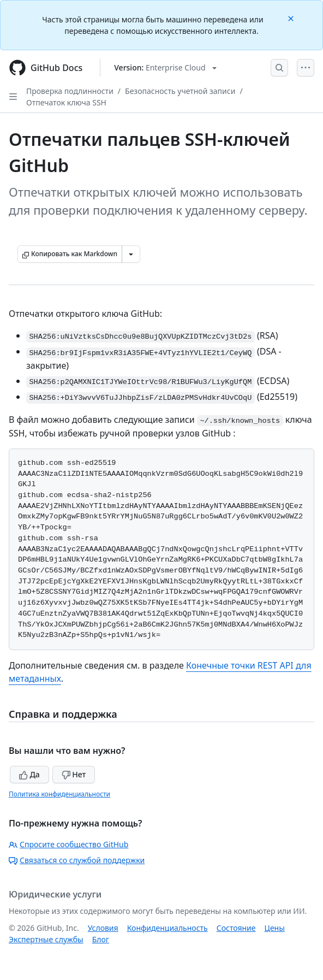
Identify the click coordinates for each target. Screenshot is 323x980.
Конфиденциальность (168, 928)
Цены (275, 928)
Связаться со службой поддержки (77, 860)
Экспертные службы (46, 939)
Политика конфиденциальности (59, 794)
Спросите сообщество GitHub (68, 844)
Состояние (236, 928)
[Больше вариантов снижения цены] (131, 254)
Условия (103, 928)
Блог (101, 939)
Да (29, 774)
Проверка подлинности (70, 91)
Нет (74, 774)
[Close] (292, 18)
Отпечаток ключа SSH (66, 102)
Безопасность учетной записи (180, 91)
